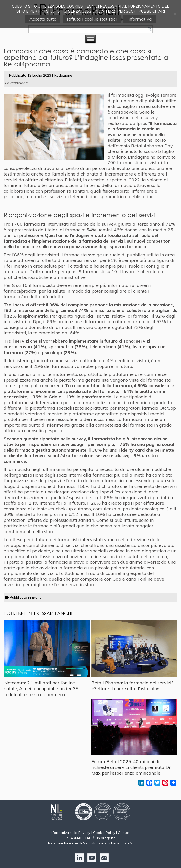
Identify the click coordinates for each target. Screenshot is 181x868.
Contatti (125, 833)
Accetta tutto (43, 19)
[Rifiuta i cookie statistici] (175, 14)
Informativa (140, 19)
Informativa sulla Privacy (70, 833)
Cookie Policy (104, 833)
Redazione (63, 75)
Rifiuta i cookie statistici (92, 19)
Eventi (37, 597)
